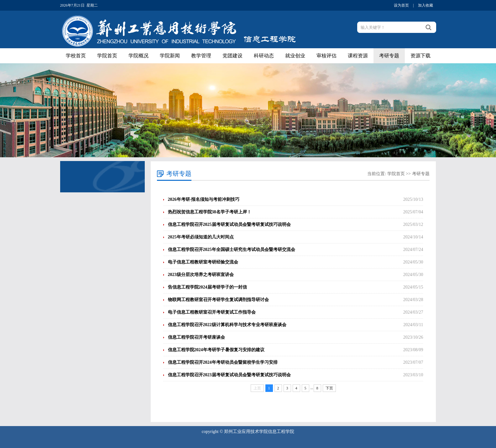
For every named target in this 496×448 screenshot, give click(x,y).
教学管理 (201, 56)
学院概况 (138, 56)
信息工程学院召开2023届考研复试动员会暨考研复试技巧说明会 (229, 375)
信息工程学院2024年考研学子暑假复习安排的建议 (216, 350)
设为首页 (401, 5)
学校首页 (76, 56)
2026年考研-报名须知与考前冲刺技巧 (204, 199)
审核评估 (326, 56)
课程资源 (358, 56)
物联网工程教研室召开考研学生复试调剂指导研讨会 (218, 300)
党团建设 (232, 56)
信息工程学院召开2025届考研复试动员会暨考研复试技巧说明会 (229, 224)
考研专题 (389, 56)
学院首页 (107, 56)
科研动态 (264, 56)
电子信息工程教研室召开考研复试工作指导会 (212, 312)
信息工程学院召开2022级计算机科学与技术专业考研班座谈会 (227, 325)
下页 (329, 388)
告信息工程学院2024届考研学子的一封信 (207, 287)
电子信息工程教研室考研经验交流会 (203, 262)
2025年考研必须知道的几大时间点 (201, 237)
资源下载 (420, 56)
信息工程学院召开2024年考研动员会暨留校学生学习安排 (223, 362)
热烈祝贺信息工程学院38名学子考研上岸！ (210, 212)
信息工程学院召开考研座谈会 (196, 337)
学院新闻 (170, 56)
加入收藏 (426, 5)
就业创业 (295, 56)
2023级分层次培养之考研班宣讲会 (201, 275)
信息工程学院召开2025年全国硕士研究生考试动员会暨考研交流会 (232, 250)
